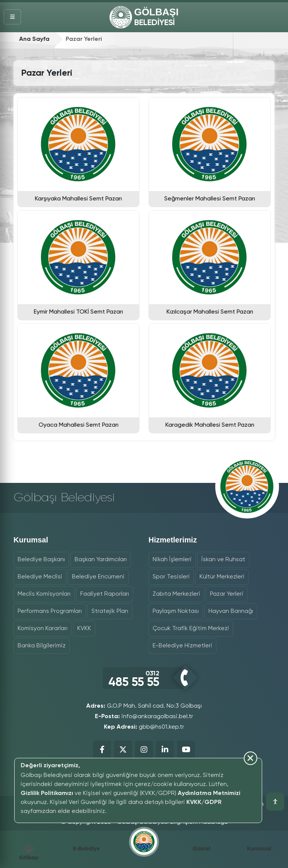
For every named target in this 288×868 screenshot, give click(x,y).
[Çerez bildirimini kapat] (134, 818)
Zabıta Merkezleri (176, 594)
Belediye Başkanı (41, 560)
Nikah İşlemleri (172, 560)
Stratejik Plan (110, 611)
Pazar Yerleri (227, 594)
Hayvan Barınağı (231, 611)
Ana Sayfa (34, 39)
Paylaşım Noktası (176, 611)
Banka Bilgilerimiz (42, 646)
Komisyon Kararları (43, 629)
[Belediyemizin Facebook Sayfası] (102, 750)
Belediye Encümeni (98, 577)
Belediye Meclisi (40, 577)
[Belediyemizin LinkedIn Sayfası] (165, 750)
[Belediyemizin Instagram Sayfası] (144, 750)
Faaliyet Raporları (105, 594)
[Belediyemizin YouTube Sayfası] (186, 750)
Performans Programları (50, 611)
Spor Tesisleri (171, 577)
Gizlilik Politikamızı (47, 793)
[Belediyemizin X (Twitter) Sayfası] (123, 750)
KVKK (84, 629)
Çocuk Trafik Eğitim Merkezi (191, 629)
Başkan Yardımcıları (101, 560)
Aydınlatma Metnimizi (209, 793)
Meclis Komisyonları (44, 594)
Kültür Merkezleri (222, 577)
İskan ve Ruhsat (223, 560)
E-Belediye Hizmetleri (182, 646)
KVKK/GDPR (204, 802)
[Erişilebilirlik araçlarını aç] (275, 802)
